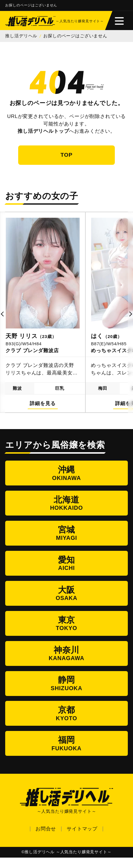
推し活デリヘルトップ (43, 132)
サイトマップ (82, 839)
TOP (66, 156)
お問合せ (46, 839)
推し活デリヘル (21, 36)
